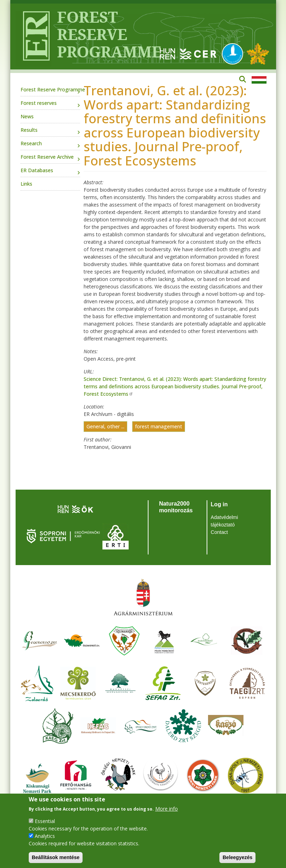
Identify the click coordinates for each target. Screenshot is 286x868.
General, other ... (105, 427)
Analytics (45, 836)
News (27, 116)
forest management (159, 427)
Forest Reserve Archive (47, 157)
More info (167, 809)
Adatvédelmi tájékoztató (225, 521)
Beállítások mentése (56, 857)
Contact (219, 532)
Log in (219, 504)
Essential (45, 821)
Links (26, 184)
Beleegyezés (237, 857)
